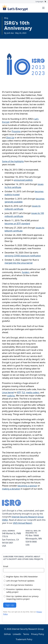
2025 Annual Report (22, 523)
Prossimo (16, 131)
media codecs (33, 392)
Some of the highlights (13, 161)
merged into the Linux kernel (19, 263)
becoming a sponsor (27, 486)
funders (26, 272)
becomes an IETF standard (17, 224)
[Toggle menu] (43, 8)
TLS (23, 392)
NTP (19, 392)
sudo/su (11, 396)
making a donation (11, 489)
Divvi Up (10, 138)
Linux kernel (8, 392)
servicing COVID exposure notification (23, 256)
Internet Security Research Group (28, 629)
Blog (6, 18)
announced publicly (23, 180)
